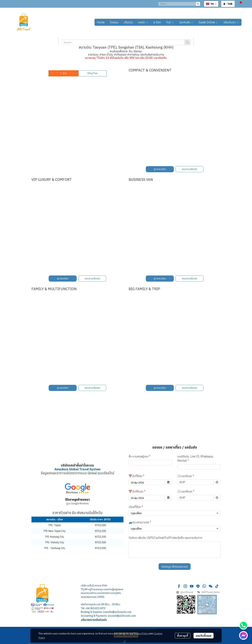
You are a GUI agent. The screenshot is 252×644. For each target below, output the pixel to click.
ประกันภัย (186, 22)
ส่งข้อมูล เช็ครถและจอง (175, 567)
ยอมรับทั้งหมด (204, 636)
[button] (179, 4)
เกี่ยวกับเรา (231, 22)
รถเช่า (143, 22)
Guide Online (208, 22)
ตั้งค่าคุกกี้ (183, 636)
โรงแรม (114, 22)
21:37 (189, 481)
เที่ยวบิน (128, 22)
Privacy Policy (141, 633)
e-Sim (157, 22)
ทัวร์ (170, 22)
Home (101, 22)
